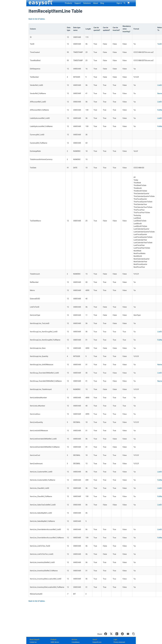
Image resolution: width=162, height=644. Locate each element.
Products (69, 3)
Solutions (87, 3)
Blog (102, 3)
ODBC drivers (55, 642)
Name (160, 93)
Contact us (33, 642)
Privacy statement (119, 642)
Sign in (119, 3)
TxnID (160, 44)
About (96, 3)
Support (78, 3)
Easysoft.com (97, 642)
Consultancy (76, 642)
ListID (160, 85)
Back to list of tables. (37, 19)
